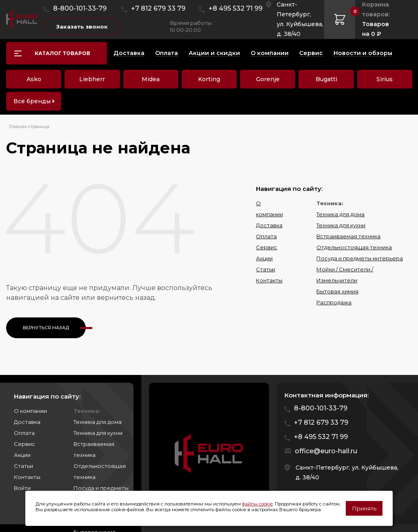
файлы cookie (257, 504)
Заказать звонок (82, 27)
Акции (264, 258)
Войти (22, 488)
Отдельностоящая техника (354, 247)
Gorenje (268, 79)
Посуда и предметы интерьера (360, 258)
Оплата (266, 236)
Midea (151, 79)
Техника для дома (340, 214)
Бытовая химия (337, 291)
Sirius (385, 79)
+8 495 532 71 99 (236, 8)
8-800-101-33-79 (80, 8)
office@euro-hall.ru (326, 451)
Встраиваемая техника (348, 236)
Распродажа (334, 302)
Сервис (267, 247)
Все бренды (32, 101)
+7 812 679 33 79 (158, 8)
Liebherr (92, 79)
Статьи (266, 269)
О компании (30, 411)
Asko (34, 79)
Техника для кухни (341, 225)
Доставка (269, 225)
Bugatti (326, 79)
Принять (364, 508)
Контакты (269, 280)
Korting (209, 79)
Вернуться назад (46, 328)
